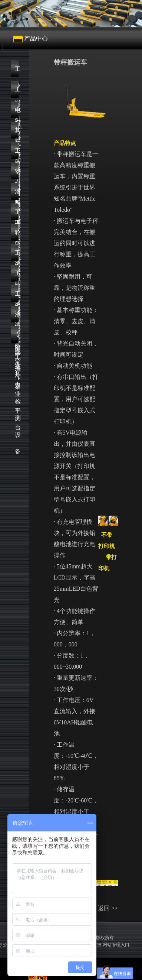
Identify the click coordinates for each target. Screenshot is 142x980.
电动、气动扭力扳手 (17, 112)
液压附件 (17, 317)
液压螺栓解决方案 (17, 194)
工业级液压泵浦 (17, 215)
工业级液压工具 (17, 276)
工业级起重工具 (17, 153)
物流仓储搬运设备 (17, 174)
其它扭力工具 (17, 133)
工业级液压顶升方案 (17, 255)
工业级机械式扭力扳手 (17, 72)
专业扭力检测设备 (17, 337)
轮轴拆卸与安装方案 (17, 235)
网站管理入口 (116, 945)
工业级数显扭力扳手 (17, 92)
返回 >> (108, 908)
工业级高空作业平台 (17, 296)
